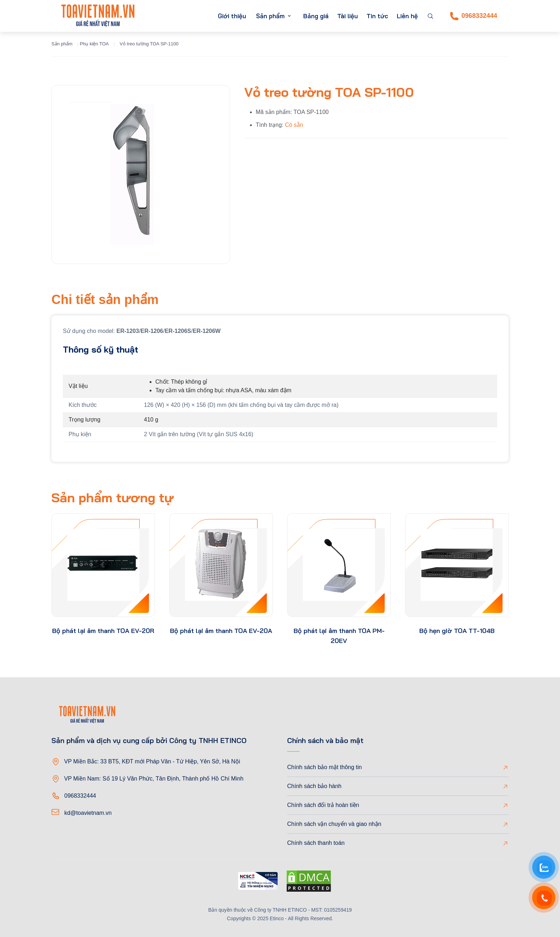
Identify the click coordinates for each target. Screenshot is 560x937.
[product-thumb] (103, 565)
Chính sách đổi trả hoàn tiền (323, 805)
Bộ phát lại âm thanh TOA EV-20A (221, 631)
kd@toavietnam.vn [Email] (88, 813)
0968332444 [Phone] (474, 16)
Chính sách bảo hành (314, 786)
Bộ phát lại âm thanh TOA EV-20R (103, 631)
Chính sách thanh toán (316, 843)
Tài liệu (347, 16)
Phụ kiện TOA (94, 44)
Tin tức (377, 16)
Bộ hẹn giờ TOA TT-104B (457, 631)
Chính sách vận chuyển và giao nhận (334, 824)
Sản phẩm (270, 16)
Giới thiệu (232, 16)
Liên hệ (407, 16)
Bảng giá (316, 16)
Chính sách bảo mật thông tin (324, 767)
